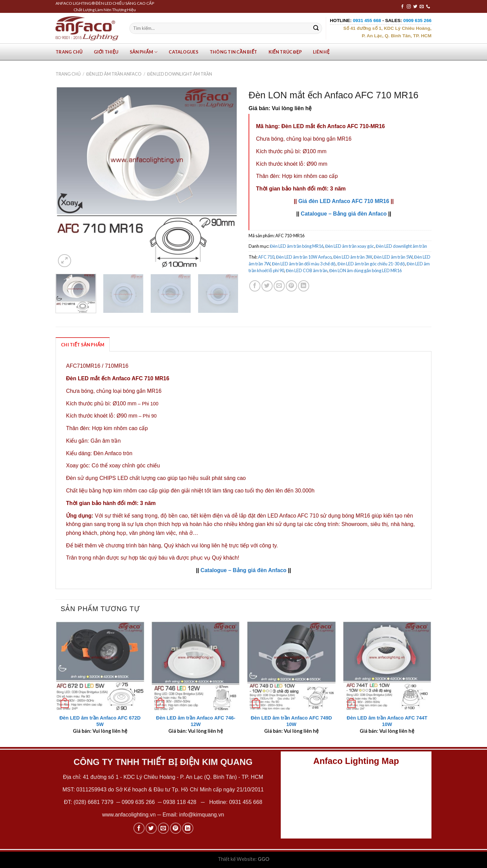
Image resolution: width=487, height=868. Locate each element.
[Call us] (428, 7)
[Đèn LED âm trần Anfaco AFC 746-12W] (196, 666)
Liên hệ (321, 52)
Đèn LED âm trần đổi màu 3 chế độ (304, 264)
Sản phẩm (144, 52)
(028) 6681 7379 (94, 802)
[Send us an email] (422, 7)
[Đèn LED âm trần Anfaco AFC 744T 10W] (387, 666)
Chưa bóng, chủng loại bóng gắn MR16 (304, 139)
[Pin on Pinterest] (291, 286)
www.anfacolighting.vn (129, 815)
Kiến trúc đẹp (285, 52)
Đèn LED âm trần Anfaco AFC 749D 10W (291, 721)
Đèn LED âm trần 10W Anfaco (304, 257)
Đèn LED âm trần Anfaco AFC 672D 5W (100, 721)
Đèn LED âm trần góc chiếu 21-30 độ (371, 264)
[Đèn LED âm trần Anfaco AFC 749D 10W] (291, 666)
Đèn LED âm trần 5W (393, 257)
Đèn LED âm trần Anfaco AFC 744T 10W (387, 721)
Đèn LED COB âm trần (307, 270)
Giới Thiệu (106, 52)
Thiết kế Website (237, 859)
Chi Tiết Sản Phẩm (83, 345)
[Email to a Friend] (279, 286)
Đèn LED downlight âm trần (180, 74)
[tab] (83, 344)
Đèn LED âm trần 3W (353, 257)
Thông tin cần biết (234, 52)
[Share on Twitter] (267, 286)
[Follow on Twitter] (415, 7)
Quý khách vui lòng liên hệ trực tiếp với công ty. (221, 546)
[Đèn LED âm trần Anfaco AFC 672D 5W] (100, 666)
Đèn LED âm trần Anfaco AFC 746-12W (196, 721)
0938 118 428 (180, 802)
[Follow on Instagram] (409, 7)
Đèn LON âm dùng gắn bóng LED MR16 (365, 270)
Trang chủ (69, 52)
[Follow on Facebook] (402, 7)
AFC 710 (266, 257)
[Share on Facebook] (255, 286)
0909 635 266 (138, 802)
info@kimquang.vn (202, 815)
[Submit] (316, 28)
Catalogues (184, 52)
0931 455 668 (246, 802)
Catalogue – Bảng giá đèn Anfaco (344, 214)
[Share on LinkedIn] (304, 286)
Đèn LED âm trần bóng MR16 (297, 246)
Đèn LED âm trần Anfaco (114, 74)
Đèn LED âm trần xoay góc (350, 246)
